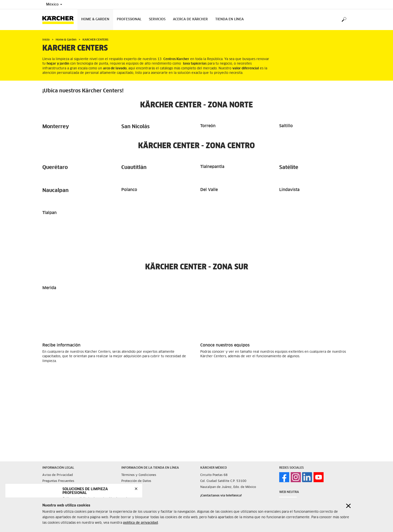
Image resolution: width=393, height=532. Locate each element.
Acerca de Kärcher (190, 19)
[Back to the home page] (60, 20)
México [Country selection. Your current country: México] (54, 5)
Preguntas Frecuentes (58, 481)
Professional (129, 19)
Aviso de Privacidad (58, 475)
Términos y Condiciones (139, 475)
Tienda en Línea (229, 19)
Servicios (157, 19)
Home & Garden (95, 19)
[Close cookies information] (348, 506)
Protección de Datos (136, 481)
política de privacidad (140, 524)
